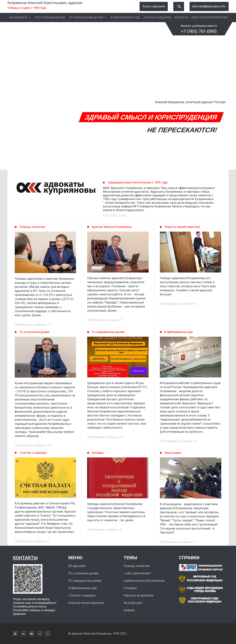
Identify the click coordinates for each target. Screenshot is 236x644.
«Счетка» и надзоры (157, 18)
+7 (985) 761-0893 (199, 31)
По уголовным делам (50, 18)
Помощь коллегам (32, 227)
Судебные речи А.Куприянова (144, 581)
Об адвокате (77, 566)
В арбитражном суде (125, 18)
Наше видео (173, 453)
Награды (98, 453)
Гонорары (130, 588)
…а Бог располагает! (137, 573)
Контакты (181, 18)
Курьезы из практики (138, 595)
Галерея (129, 610)
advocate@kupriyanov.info (209, 6)
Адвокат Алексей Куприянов (112, 227)
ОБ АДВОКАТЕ (18, 18)
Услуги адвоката (154, 6)
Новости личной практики (209, 18)
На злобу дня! (133, 603)
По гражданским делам (86, 18)
